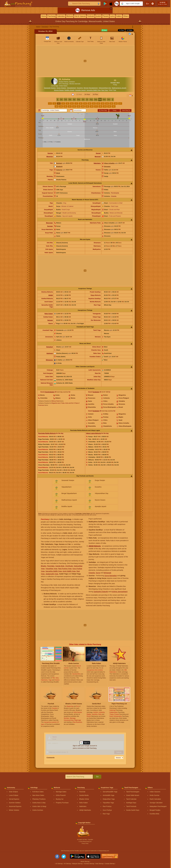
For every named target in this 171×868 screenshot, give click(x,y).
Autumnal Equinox (15, 806)
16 (116, 103)
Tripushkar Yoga (51, 569)
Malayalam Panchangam (158, 806)
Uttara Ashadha (109, 163)
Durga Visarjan (61, 88)
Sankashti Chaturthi (101, 592)
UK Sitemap (67, 864)
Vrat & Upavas (80, 16)
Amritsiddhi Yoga (108, 795)
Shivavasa (49, 360)
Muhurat (70, 16)
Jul (87, 99)
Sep (96, 99)
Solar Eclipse (13, 792)
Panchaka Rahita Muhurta (47, 433)
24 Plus (95, 94)
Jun (83, 99)
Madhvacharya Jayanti (119, 88)
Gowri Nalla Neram (133, 795)
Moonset (98, 157)
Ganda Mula (60, 566)
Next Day (126, 110)
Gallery (119, 16)
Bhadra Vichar (84, 799)
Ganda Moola (84, 795)
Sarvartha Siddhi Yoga (94, 90)
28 (100, 106)
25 (87, 106)
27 (96, 106)
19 (61, 106)
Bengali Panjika (155, 810)
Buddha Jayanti (69, 90)
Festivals (91, 16)
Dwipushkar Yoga (109, 799)
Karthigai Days (131, 803)
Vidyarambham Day (105, 88)
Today (114, 110)
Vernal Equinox (14, 799)
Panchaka (51, 566)
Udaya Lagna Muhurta (94, 433)
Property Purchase (62, 803)
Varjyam (50, 320)
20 (65, 106)
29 (105, 106)
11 (94, 103)
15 (111, 103)
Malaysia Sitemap (77, 864)
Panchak (82, 792)
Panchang (51, 16)
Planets (106, 16)
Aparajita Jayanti (80, 90)
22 (74, 106)
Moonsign (49, 223)
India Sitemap (99, 864)
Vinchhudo (69, 566)
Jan (61, 99)
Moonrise (50, 157)
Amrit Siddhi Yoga (69, 571)
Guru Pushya (107, 810)
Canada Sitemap (110, 864)
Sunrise (50, 153)
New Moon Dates (38, 795)
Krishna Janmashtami (119, 592)
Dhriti (58, 173)
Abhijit (51, 295)
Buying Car (60, 799)
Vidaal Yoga (112, 90)
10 (89, 103)
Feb (66, 99)
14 (107, 103)
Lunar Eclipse (14, 795)
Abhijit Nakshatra (85, 810)
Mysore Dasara (59, 90)
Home (44, 16)
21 (70, 106)
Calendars (61, 16)
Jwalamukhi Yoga (52, 574)
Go (97, 777)
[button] (131, 4)
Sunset (98, 153)
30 (109, 106)
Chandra (92, 573)
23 (78, 106)
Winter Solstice (14, 810)
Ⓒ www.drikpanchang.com (85, 842)
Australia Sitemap (89, 864)
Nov (104, 99)
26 (92, 106)
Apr (74, 99)
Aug (91, 99)
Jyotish (98, 16)
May (79, 99)
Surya (98, 573)
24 (83, 106)
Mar (70, 99)
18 (57, 106)
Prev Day (103, 110)
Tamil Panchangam (133, 792)
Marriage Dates (61, 792)
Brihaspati (107, 573)
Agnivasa (50, 353)
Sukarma (59, 170)
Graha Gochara (38, 810)
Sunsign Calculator (156, 803)
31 (114, 106)
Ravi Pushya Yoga (65, 569)
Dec (109, 99)
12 (98, 103)
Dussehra (80, 88)
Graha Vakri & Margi (39, 806)
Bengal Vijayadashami (91, 88)
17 (120, 103)
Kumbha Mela (154, 814)
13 (103, 103)
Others (126, 16)
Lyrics (112, 16)
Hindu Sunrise (154, 795)
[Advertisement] (85, 61)
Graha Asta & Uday (39, 803)
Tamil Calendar (131, 799)
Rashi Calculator (155, 799)
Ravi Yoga (105, 90)
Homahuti (50, 347)
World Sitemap (85, 862)
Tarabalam (96, 392)
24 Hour (87, 94)
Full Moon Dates (38, 792)
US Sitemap (59, 864)
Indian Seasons (155, 792)
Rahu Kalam (49, 314)
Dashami (59, 163)
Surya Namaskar (111, 576)
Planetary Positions (39, 799)
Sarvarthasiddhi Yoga (110, 792)
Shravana (107, 166)
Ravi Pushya (107, 806)
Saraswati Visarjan (50, 88)
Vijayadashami (71, 88)
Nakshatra (97, 163)
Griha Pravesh (61, 795)
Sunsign (50, 226)
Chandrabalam (49, 392)
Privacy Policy (85, 843)
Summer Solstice (15, 803)
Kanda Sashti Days (133, 810)
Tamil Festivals (131, 806)
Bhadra (44, 566)
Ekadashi (59, 166)
